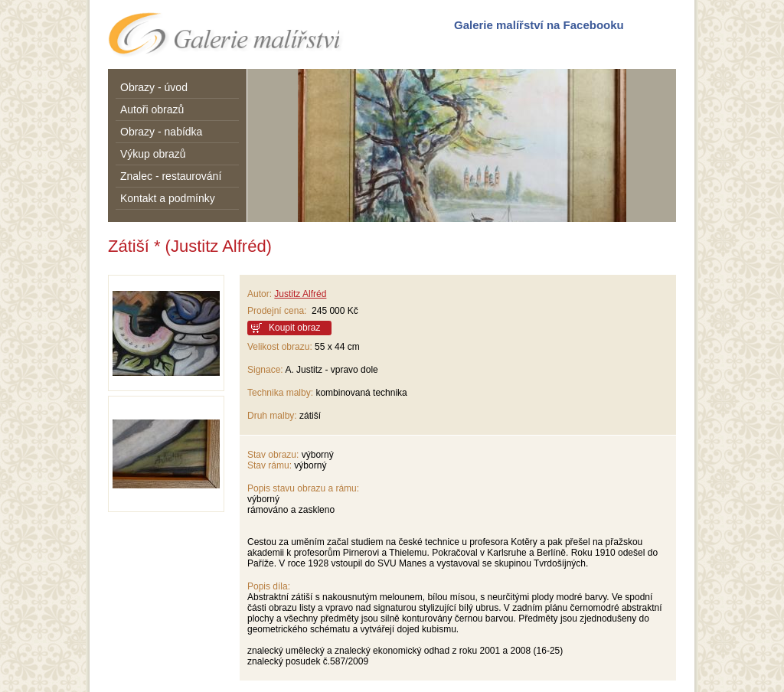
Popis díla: (269, 586)
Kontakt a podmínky (168, 198)
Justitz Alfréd (300, 294)
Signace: (265, 370)
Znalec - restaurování (171, 176)
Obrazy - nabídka (161, 132)
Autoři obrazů (152, 109)
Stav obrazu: (273, 455)
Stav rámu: (269, 465)
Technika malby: (280, 393)
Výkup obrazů (153, 154)
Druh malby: (272, 416)
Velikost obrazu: (280, 347)
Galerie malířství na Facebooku (539, 25)
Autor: (260, 294)
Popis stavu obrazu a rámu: (303, 488)
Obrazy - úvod (154, 87)
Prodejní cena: (279, 311)
